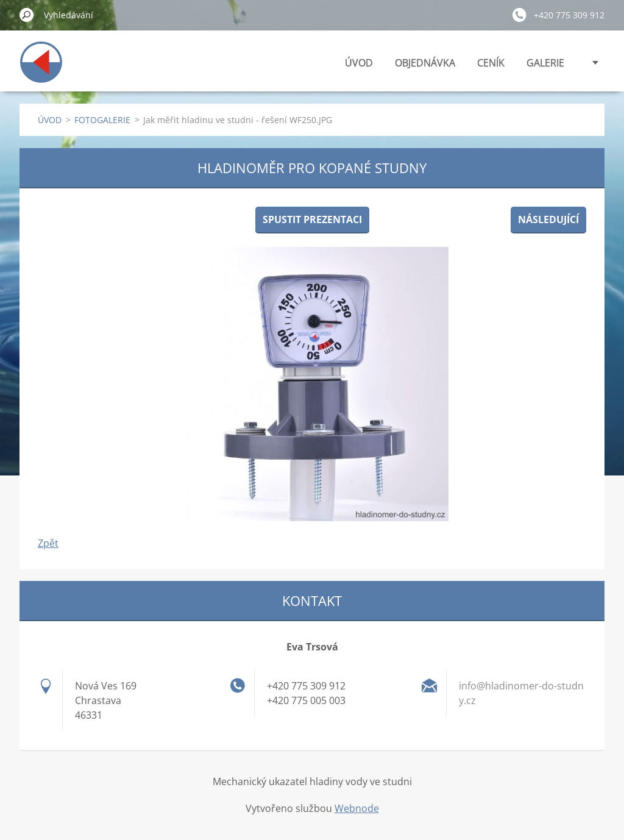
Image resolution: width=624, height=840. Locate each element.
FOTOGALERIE (102, 120)
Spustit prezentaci (312, 219)
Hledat (27, 15)
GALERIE (545, 63)
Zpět (48, 543)
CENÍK (491, 63)
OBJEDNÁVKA (425, 63)
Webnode (357, 808)
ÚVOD (359, 63)
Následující (548, 219)
